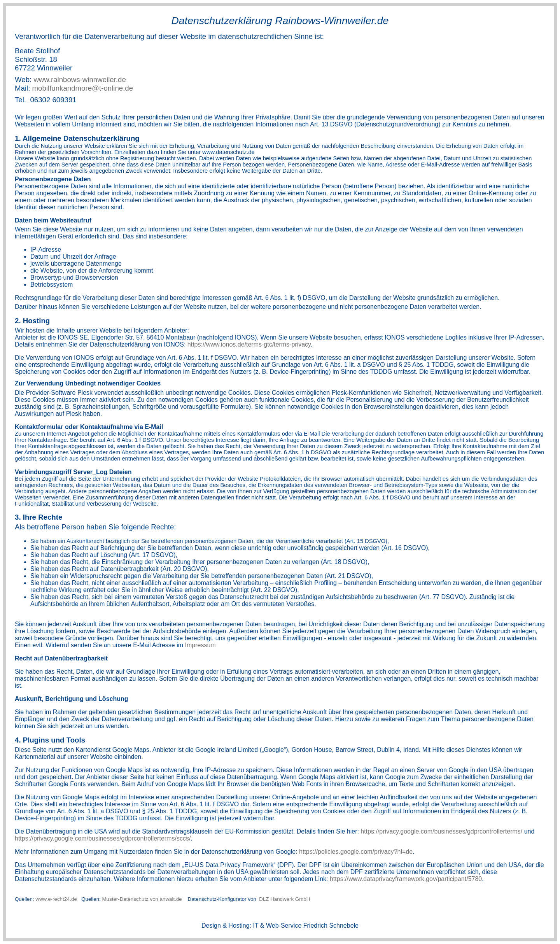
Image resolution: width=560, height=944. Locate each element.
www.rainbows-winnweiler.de (80, 80)
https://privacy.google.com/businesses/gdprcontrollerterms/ (441, 831)
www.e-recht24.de (57, 899)
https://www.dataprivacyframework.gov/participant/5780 (406, 879)
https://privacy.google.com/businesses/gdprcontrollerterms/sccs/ (103, 838)
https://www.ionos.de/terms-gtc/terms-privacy (249, 344)
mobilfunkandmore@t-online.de (83, 88)
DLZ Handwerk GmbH (284, 899)
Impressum (200, 645)
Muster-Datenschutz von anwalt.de (142, 899)
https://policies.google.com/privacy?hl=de (356, 852)
